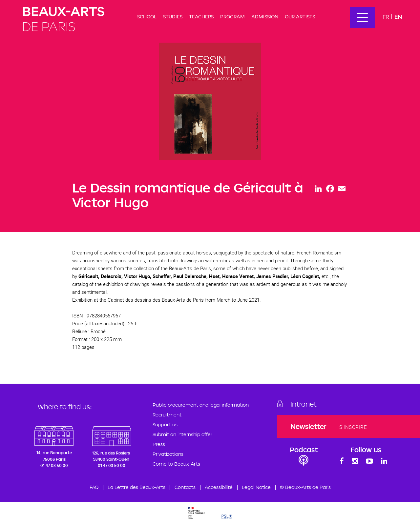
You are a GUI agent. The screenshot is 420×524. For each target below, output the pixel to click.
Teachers (201, 17)
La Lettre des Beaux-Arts (136, 487)
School (147, 17)
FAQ (94, 487)
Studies (173, 17)
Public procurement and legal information (201, 405)
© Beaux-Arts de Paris (305, 487)
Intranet (304, 404)
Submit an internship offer (182, 434)
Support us (165, 424)
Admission (265, 17)
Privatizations (168, 454)
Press (159, 444)
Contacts (185, 487)
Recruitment (167, 415)
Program (232, 17)
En (398, 17)
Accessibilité (219, 487)
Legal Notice (256, 487)
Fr (386, 17)
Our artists (300, 17)
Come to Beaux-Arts (176, 464)
